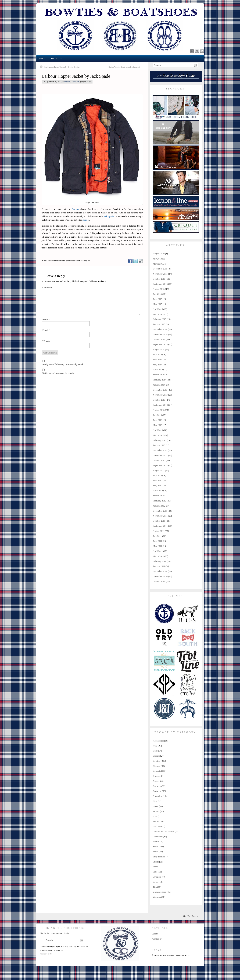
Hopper (86, 220)
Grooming (158, 796)
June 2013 (158, 420)
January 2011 (159, 566)
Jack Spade (108, 216)
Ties (155, 887)
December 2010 (160, 571)
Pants (155, 841)
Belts (155, 751)
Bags (155, 746)
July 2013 (157, 415)
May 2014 (158, 365)
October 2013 (159, 400)
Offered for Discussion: (164, 831)
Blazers (156, 756)
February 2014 (160, 380)
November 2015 (160, 274)
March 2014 (158, 375)
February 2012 (160, 501)
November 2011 (160, 516)
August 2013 (159, 410)
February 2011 (160, 561)
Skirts (156, 867)
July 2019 (157, 259)
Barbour (75, 209)
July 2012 (157, 475)
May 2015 (158, 304)
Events (156, 781)
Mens (155, 821)
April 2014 (158, 370)
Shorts (156, 862)
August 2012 (159, 470)
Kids (155, 816)
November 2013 (160, 395)
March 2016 (158, 264)
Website (46, 341)
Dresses (156, 776)
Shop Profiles (159, 857)
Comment (47, 287)
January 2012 (159, 506)
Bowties (157, 761)
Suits (155, 872)
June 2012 (158, 481)
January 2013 (159, 445)
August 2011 (159, 531)
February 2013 (160, 440)
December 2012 (160, 450)
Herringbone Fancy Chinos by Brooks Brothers (62, 67)
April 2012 (158, 491)
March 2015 (158, 314)
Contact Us (56, 59)
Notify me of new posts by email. (58, 373)
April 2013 (158, 430)
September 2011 (160, 526)
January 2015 (159, 324)
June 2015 (158, 299)
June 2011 (158, 541)
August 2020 (159, 254)
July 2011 (157, 536)
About (42, 59)
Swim (156, 882)
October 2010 (159, 581)
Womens (157, 897)
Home (156, 806)
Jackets (67, 82)
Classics (157, 766)
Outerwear (75, 82)
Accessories (158, 741)
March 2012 (158, 496)
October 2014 (159, 339)
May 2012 (158, 486)
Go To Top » (191, 916)
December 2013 (160, 390)
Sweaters (157, 877)
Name (46, 319)
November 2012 (160, 455)
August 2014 (159, 349)
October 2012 (159, 460)
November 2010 (160, 576)
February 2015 (160, 319)
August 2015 (159, 289)
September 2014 (160, 344)
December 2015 (160, 269)
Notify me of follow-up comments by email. (63, 364)
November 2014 (160, 334)
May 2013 (158, 425)
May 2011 (158, 546)
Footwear (157, 791)
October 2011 (159, 521)
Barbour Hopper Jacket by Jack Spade (76, 76)
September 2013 (160, 405)
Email (46, 330)
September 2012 (160, 465)
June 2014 (158, 360)
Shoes (156, 852)
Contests (157, 771)
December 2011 (160, 511)
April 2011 (158, 551)
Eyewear (157, 786)
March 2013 (158, 435)
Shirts (156, 846)
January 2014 (159, 385)
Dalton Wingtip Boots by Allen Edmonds (124, 67)
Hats (155, 801)
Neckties (157, 826)
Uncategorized (160, 892)
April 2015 (158, 309)
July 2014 (157, 354)
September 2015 (160, 284)
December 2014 (160, 329)
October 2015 (159, 279)
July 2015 (157, 294)
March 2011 (158, 556)
